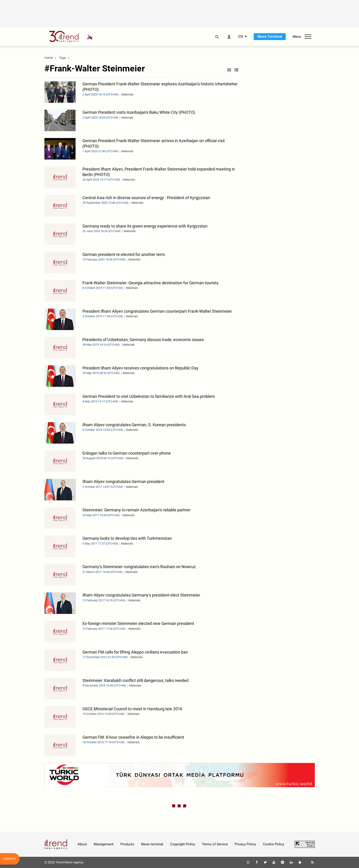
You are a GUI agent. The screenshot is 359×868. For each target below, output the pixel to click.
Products (127, 844)
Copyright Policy (183, 844)
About (82, 844)
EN (241, 37)
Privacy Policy (245, 844)
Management (104, 844)
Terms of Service (215, 844)
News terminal (152, 844)
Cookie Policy (273, 844)
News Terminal (270, 37)
